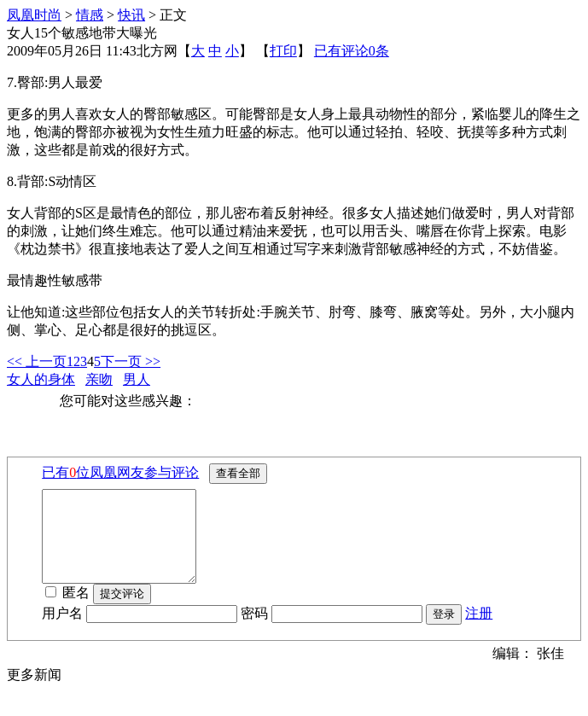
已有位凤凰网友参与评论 (120, 472)
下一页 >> (131, 361)
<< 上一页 (37, 361)
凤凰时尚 (34, 15)
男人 (137, 379)
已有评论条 (352, 51)
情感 (90, 15)
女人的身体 (41, 379)
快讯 (131, 15)
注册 (479, 631)
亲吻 (99, 379)
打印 (283, 51)
